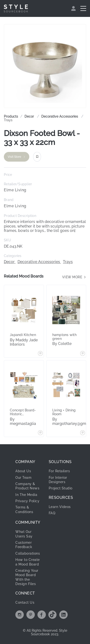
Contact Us (25, 602)
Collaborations (28, 553)
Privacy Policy (27, 501)
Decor (30, 116)
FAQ (52, 513)
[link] (30, 117)
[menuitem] (74, 8)
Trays (8, 120)
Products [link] (11, 116)
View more (74, 277)
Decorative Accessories (60, 116)
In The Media (26, 495)
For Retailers (59, 471)
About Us (23, 471)
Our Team (23, 478)
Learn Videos (60, 507)
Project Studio (61, 488)
